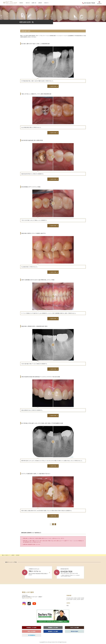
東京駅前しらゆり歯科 (32, 628)
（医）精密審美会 (32, 635)
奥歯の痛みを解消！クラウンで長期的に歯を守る (33, 233)
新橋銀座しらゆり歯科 (53, 628)
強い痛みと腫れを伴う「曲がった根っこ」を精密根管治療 (35, 44)
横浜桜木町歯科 (74, 631)
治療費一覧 (34, 3)
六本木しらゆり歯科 (75, 628)
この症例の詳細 (53, 86)
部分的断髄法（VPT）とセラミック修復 (31, 187)
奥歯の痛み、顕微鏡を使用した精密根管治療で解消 (34, 326)
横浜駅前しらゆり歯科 (53, 631)
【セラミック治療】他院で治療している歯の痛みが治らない (36, 474)
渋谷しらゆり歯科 (32, 631)
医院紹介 (21, 3)
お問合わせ (46, 3)
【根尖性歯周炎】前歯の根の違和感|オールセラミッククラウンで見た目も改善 (41, 377)
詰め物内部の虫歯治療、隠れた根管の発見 (32, 140)
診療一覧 (28, 3)
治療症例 (40, 3)
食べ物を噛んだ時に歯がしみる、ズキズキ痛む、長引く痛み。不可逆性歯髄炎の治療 (42, 423)
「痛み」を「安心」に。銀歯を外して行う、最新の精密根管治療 (36, 94)
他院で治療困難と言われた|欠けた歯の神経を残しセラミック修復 (38, 280)
